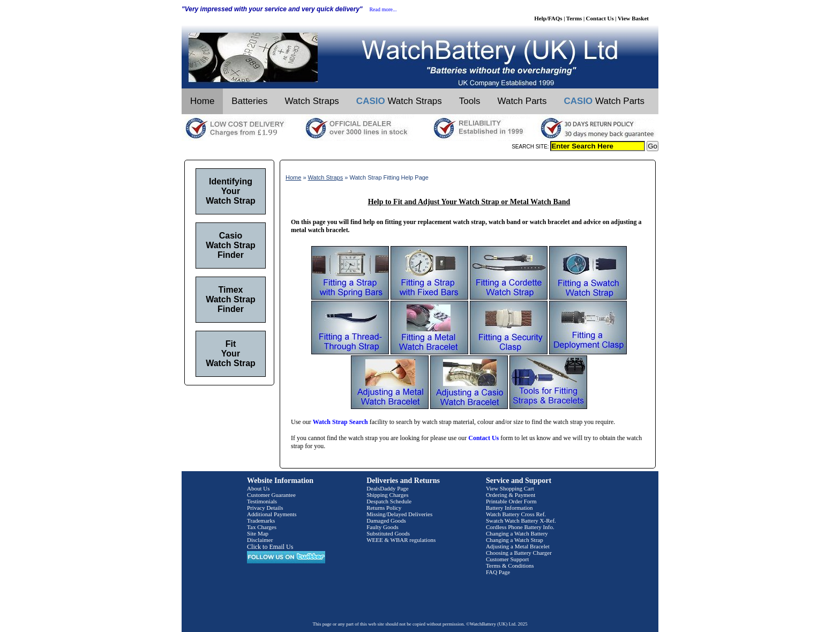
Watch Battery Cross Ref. (516, 514)
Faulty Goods (382, 527)
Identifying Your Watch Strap (231, 191)
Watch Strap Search (340, 422)
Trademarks (261, 521)
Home (202, 101)
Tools (470, 101)
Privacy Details (265, 508)
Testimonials (262, 501)
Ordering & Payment (511, 495)
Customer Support (507, 559)
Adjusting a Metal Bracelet (518, 546)
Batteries (249, 101)
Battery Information (509, 508)
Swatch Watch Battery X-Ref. (521, 521)
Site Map (258, 533)
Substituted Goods (388, 533)
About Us (258, 488)
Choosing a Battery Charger (519, 553)
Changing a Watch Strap (515, 540)
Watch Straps (312, 101)
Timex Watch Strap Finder (231, 299)
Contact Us (600, 18)
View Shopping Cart (510, 488)
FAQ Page (498, 572)
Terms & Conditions (510, 566)
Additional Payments (272, 514)
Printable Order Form (511, 501)
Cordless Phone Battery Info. (520, 527)
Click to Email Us (270, 547)
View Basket (633, 18)
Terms (574, 18)
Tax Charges (262, 527)
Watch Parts (522, 101)
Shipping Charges (387, 495)
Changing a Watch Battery (517, 533)
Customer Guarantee (271, 495)
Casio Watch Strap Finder (231, 245)
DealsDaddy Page (388, 488)
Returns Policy (384, 508)
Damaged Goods (386, 521)
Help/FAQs (548, 18)
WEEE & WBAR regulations (401, 540)
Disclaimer (260, 540)
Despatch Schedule (389, 501)
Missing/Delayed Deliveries (399, 514)
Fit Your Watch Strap (231, 354)
